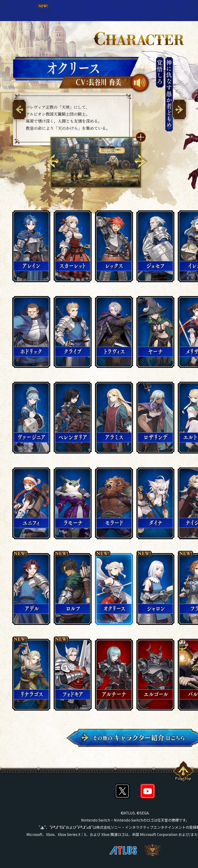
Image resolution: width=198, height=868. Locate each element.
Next (141, 161)
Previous (53, 161)
